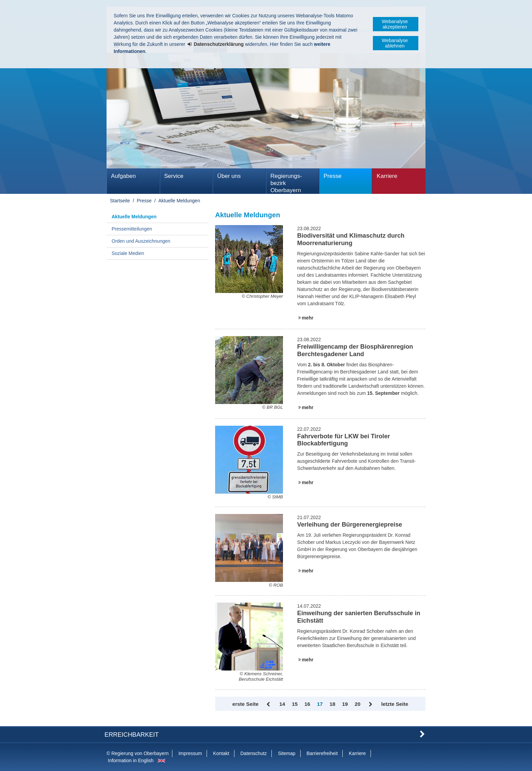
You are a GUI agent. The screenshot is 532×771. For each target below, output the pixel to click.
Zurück (269, 704)
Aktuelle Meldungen (179, 201)
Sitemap (287, 753)
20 (357, 704)
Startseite (120, 201)
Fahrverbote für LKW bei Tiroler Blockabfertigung (344, 440)
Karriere (387, 176)
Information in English (131, 760)
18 (332, 704)
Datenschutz (253, 753)
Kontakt (221, 753)
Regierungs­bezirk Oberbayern (286, 183)
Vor (371, 704)
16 (307, 704)
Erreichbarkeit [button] (132, 735)
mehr (307, 318)
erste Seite (245, 704)
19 (345, 704)
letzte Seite (395, 704)
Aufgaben (123, 176)
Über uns (229, 176)
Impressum (190, 753)
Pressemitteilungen (132, 229)
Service (174, 176)
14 (282, 704)
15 (295, 704)
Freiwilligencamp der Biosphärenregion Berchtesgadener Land (355, 350)
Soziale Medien (128, 253)
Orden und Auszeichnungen (141, 241)
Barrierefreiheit (322, 753)
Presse (333, 176)
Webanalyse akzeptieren (395, 24)
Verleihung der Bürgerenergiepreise (350, 525)
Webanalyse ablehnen (395, 43)
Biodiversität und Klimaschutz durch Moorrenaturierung (351, 239)
